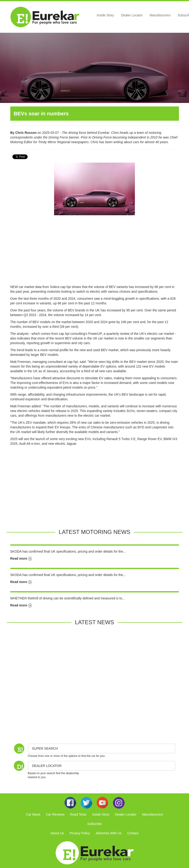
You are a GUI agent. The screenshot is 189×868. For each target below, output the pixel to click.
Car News (33, 814)
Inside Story (105, 15)
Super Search (45, 748)
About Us (57, 833)
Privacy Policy (80, 833)
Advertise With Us (109, 833)
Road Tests (78, 814)
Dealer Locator (132, 15)
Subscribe (94, 824)
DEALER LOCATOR (47, 766)
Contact (133, 833)
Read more (21, 558)
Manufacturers (160, 15)
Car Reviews (55, 814)
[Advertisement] (95, 252)
